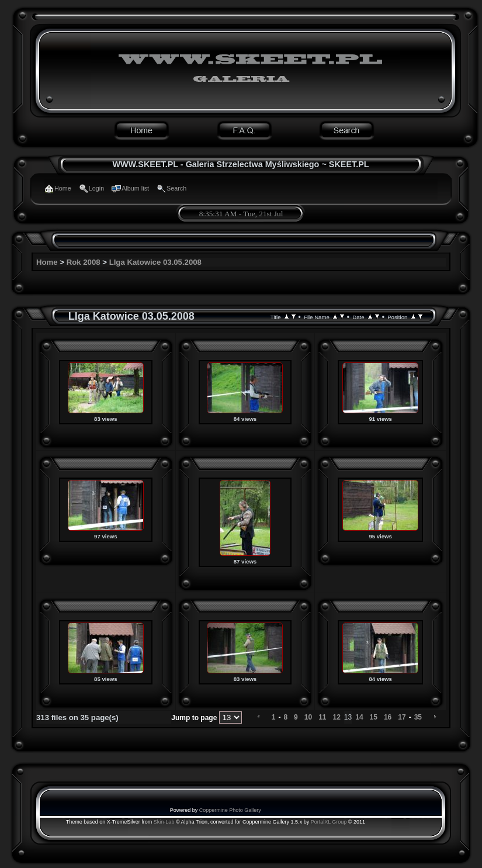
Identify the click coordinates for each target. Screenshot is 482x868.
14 (359, 717)
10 (308, 717)
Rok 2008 (84, 262)
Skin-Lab (164, 822)
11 (322, 717)
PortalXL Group (329, 822)
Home (47, 262)
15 (374, 717)
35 (418, 717)
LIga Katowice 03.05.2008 (155, 262)
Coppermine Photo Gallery (230, 810)
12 (336, 717)
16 (388, 717)
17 (402, 717)
